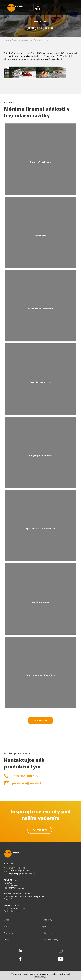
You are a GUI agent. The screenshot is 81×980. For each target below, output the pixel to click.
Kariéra (7, 926)
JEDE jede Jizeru (42, 40)
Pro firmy (48, 920)
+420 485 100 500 (25, 776)
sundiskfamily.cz (40, 977)
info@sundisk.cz (23, 871)
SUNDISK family (51, 940)
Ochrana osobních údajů (15, 908)
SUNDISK (8, 40)
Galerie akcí (40, 21)
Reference (17, 40)
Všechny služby (40, 720)
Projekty (44, 926)
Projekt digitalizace (12, 911)
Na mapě (8, 899)
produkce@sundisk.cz (29, 783)
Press (7, 940)
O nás (7, 920)
